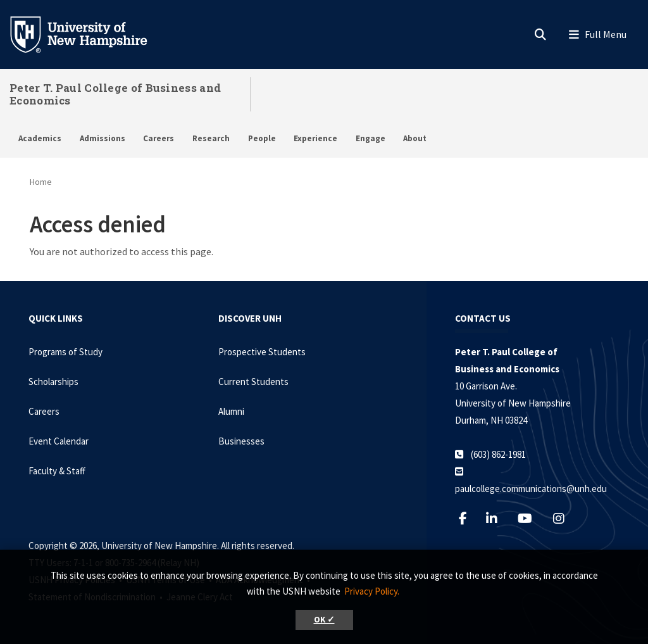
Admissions (103, 138)
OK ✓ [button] (324, 620)
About (415, 138)
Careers (159, 138)
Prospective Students (262, 352)
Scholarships (53, 382)
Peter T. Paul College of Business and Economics (115, 94)
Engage (371, 138)
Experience (315, 138)
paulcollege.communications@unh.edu (531, 489)
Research (211, 138)
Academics (40, 138)
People (262, 138)
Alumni (231, 411)
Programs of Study (65, 352)
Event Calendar (59, 441)
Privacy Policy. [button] (372, 591)
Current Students (253, 382)
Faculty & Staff (57, 471)
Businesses (241, 441)
